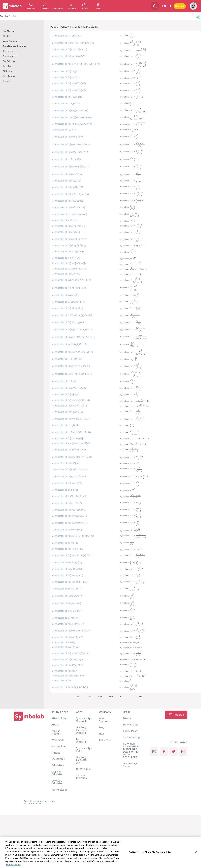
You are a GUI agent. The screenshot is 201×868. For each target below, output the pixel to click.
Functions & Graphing (15, 46)
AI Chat (55, 725)
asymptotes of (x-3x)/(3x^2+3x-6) (70, 214)
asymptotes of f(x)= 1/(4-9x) (67, 181)
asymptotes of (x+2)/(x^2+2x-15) (69, 302)
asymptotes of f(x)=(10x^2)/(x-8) (69, 83)
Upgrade (180, 6)
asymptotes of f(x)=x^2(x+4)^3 (68, 676)
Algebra (7, 36)
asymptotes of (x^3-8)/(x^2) (67, 611)
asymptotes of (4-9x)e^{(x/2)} (68, 530)
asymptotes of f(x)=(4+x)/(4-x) (68, 575)
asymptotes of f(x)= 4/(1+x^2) (68, 187)
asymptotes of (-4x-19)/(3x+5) (68, 359)
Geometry (8, 51)
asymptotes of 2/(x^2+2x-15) (67, 589)
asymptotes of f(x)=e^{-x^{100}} (69, 263)
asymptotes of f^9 (62, 680)
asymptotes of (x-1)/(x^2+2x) (67, 36)
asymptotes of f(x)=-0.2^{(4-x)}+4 (70, 406)
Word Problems (11, 41)
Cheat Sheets (59, 759)
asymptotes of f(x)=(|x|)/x (65, 394)
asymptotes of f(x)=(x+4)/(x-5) (68, 637)
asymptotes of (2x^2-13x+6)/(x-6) (70, 496)
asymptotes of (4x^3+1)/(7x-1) (68, 252)
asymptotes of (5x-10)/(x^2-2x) (68, 665)
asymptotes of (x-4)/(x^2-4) (66, 104)
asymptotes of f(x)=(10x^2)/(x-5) (69, 90)
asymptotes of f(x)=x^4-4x (66, 274)
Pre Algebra (9, 31)
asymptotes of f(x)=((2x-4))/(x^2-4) (70, 152)
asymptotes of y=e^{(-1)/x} (66, 258)
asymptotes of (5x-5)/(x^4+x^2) (69, 207)
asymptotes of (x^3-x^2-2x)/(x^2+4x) (72, 432)
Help (102, 734)
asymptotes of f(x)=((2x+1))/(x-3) (69, 388)
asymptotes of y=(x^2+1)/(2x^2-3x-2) (72, 280)
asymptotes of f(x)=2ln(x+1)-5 (68, 660)
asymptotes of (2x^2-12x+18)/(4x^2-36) (73, 43)
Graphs (7, 81)
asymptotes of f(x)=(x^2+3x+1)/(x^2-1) (72, 555)
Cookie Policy (130, 731)
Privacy (127, 718)
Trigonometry (10, 56)
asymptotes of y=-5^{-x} (65, 220)
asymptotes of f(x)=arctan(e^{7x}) (70, 50)
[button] (198, 19)
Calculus (7, 66)
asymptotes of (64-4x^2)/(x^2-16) (70, 288)
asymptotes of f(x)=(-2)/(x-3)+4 (68, 624)
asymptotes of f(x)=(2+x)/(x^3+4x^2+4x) (73, 536)
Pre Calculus (9, 61)
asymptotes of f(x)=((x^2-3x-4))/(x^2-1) (72, 330)
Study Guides (59, 746)
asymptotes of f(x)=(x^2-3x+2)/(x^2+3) (72, 145)
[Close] (196, 852)
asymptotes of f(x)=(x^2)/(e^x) (68, 137)
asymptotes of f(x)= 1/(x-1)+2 (67, 97)
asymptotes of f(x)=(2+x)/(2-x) (68, 308)
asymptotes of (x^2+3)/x (65, 381)
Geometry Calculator (57, 782)
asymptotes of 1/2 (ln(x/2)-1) (67, 563)
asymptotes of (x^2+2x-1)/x (67, 159)
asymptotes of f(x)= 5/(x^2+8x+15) (70, 111)
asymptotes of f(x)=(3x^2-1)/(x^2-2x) (71, 366)
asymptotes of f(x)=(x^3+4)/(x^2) (69, 56)
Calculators (58, 765)
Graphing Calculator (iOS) (82, 760)
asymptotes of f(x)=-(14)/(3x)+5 (68, 569)
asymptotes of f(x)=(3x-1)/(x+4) (68, 322)
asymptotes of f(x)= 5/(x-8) (66, 232)
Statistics (7, 71)
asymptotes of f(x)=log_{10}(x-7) (69, 246)
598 (89, 697)
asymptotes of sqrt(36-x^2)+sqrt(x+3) (72, 443)
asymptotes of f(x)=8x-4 (65, 671)
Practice (56, 753)
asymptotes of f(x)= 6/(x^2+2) (68, 412)
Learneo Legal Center (130, 765)
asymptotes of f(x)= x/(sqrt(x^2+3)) (70, 470)
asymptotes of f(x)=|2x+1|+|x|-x (69, 438)
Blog (102, 727)
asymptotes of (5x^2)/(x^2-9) (67, 596)
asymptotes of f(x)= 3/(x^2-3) (67, 71)
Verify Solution (59, 790)
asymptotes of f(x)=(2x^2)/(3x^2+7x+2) (73, 352)
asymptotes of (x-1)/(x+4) (65, 425)
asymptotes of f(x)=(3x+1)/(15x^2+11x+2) (74, 337)
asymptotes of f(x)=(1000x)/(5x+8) (70, 516)
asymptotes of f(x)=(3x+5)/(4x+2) (69, 510)
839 (140, 697)
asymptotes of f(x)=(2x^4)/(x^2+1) (70, 523)
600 (111, 697)
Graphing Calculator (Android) (82, 730)
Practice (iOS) (83, 769)
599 (100, 697)
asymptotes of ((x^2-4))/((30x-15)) (70, 344)
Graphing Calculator (57, 773)
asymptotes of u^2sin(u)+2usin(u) (70, 269)
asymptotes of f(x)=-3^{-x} (66, 77)
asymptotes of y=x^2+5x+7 (66, 647)
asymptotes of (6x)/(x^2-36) (67, 603)
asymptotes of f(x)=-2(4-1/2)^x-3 (69, 477)
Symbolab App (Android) (84, 720)
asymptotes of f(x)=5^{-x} (65, 463)
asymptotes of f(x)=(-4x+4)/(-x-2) (69, 226)
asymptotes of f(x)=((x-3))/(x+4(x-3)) (71, 582)
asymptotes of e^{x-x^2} (65, 490)
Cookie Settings (131, 737)
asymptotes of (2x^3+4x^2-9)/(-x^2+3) (72, 374)
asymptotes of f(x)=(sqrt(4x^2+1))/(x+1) (73, 457)
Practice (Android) (81, 740)
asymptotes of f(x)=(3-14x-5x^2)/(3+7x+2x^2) (76, 64)
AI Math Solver (59, 718)
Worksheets (58, 740)
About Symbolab (105, 720)
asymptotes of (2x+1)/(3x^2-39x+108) (72, 117)
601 (122, 697)
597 (79, 697)
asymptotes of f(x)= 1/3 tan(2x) (68, 201)
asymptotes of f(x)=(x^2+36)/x (68, 483)
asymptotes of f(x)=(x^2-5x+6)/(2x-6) (71, 631)
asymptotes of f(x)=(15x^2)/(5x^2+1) (71, 653)
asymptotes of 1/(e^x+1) (65, 543)
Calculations (9, 76)
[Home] (29, 721)
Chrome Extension (81, 776)
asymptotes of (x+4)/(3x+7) (66, 618)
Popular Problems (57, 732)
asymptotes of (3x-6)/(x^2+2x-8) (69, 450)
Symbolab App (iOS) (84, 749)
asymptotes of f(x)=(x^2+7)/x (67, 174)
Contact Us (105, 740)
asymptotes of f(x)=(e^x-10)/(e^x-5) (71, 167)
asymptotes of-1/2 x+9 (64, 130)
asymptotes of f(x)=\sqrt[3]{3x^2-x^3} (72, 124)
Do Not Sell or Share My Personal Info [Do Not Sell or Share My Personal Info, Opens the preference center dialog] (150, 852)
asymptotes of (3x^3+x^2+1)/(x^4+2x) (72, 315)
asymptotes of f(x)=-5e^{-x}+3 (68, 549)
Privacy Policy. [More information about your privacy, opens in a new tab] (14, 865)
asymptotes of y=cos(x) (64, 642)
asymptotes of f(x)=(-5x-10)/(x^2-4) (71, 194)
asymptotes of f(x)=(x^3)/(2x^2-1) (70, 239)
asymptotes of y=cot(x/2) (65, 295)
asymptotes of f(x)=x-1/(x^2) (67, 503)
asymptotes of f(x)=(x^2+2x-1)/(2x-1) (71, 419)
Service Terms (131, 725)
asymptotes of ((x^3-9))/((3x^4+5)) (70, 687)
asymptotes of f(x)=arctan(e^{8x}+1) (71, 400)
